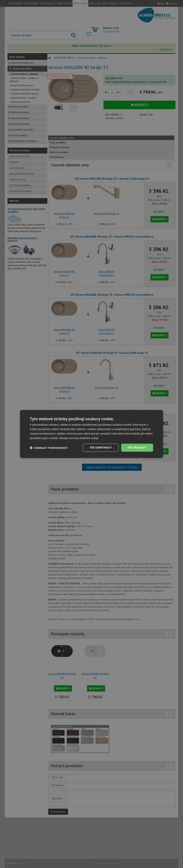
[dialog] (91, 434)
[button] (49, 448)
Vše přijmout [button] (137, 447)
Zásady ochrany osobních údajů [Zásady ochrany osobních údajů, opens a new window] (79, 438)
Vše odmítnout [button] (101, 447)
